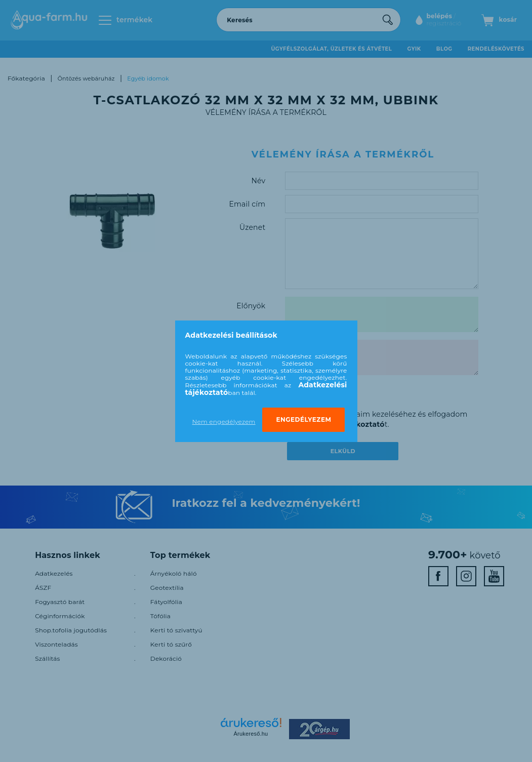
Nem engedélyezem (224, 422)
